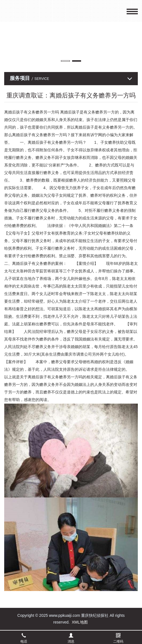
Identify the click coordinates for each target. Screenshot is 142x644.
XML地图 (80, 622)
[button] (65, 61)
